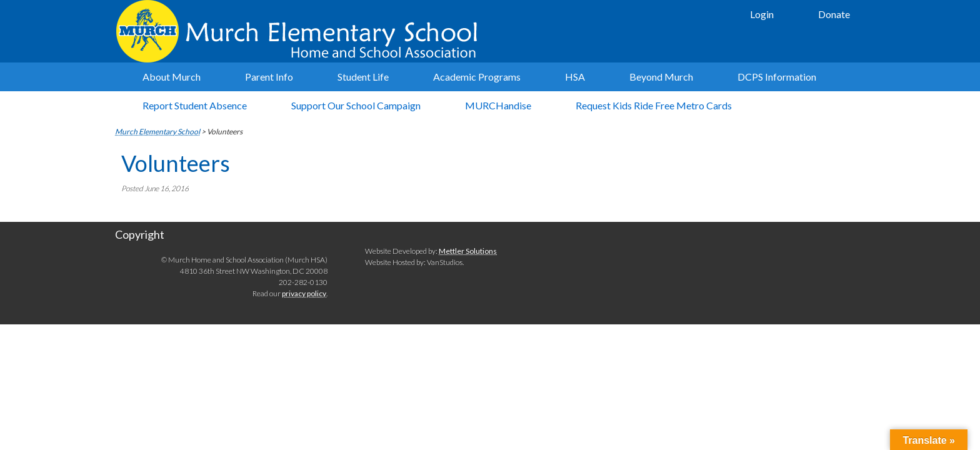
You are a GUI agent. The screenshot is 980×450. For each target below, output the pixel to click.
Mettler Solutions (468, 251)
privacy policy (304, 293)
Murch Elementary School (302, 31)
